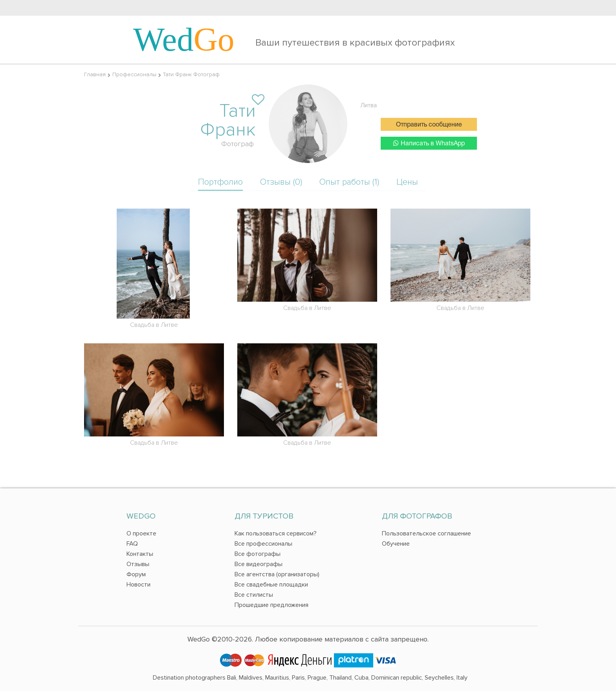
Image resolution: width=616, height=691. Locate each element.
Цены (407, 182)
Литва (368, 105)
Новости (138, 585)
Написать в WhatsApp (429, 143)
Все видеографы (258, 564)
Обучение (396, 544)
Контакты (140, 554)
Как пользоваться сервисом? (276, 533)
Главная (95, 74)
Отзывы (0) (281, 182)
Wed (184, 39)
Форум (136, 574)
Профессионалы (134, 74)
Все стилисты (254, 595)
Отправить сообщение (429, 125)
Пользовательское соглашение (426, 533)
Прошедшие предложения (271, 605)
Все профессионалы (263, 544)
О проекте (141, 533)
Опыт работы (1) (349, 182)
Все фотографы (258, 554)
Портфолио (220, 182)
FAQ (132, 544)
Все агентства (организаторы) (277, 574)
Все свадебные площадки (271, 585)
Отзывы (138, 564)
